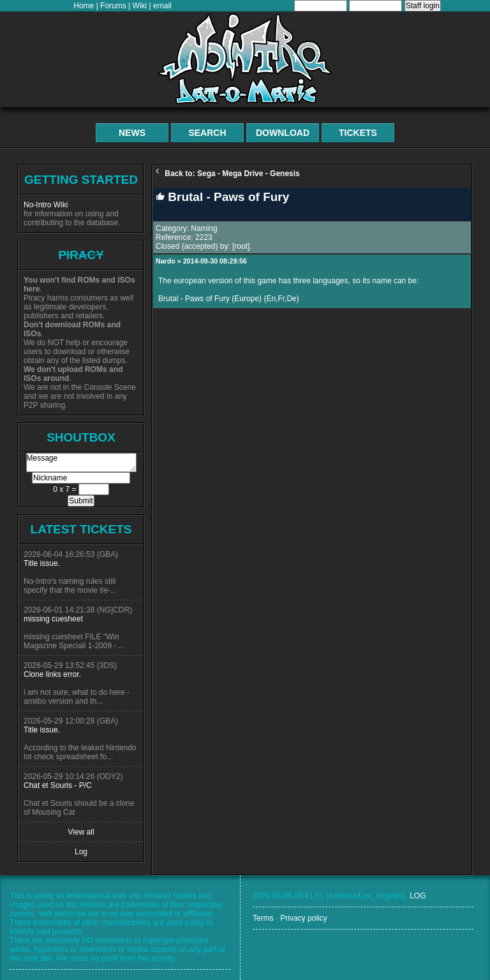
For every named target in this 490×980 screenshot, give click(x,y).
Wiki (140, 6)
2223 (204, 237)
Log (81, 852)
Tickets (358, 133)
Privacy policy (303, 918)
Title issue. (42, 563)
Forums (113, 6)
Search (207, 133)
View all (81, 832)
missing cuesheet (53, 619)
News (132, 133)
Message (81, 463)
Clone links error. (52, 674)
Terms (263, 918)
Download (283, 133)
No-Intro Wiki (46, 205)
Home (84, 6)
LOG (418, 896)
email (162, 6)
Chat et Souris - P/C (58, 785)
